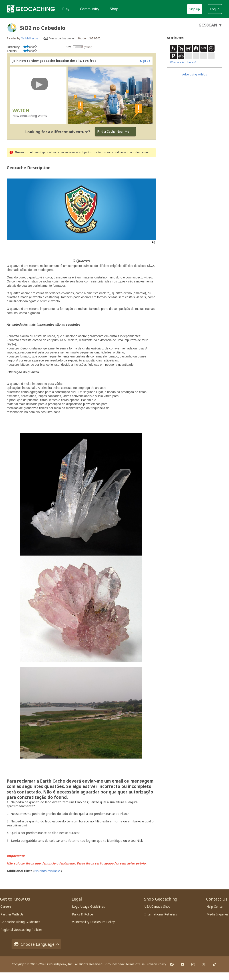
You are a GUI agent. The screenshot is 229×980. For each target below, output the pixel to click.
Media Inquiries (218, 914)
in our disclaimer (138, 152)
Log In (215, 9)
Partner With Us (12, 914)
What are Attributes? (183, 62)
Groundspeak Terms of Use (125, 964)
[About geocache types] (12, 28)
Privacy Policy (156, 964)
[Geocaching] (31, 9)
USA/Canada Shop (158, 906)
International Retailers (161, 914)
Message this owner (62, 38)
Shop (114, 9)
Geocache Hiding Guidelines (20, 922)
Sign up (195, 9)
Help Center (215, 906)
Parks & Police (82, 914)
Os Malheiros (30, 38)
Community (90, 9)
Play (66, 9)
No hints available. (47, 871)
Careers (6, 906)
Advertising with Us (195, 74)
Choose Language (36, 944)
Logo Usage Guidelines (88, 906)
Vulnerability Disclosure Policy (93, 922)
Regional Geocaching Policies (21, 930)
